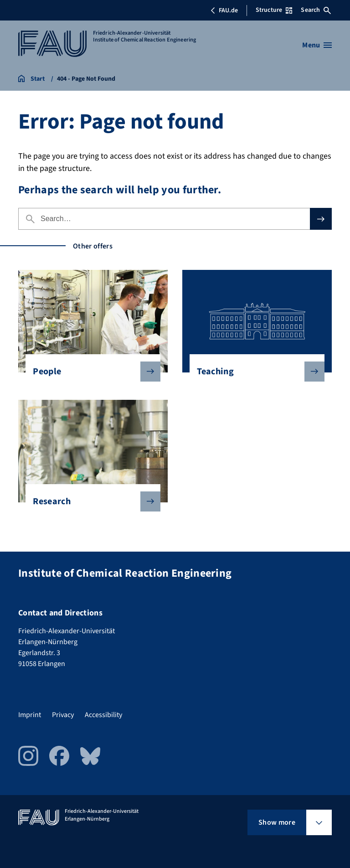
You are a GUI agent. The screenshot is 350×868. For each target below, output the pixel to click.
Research (89, 501)
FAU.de (224, 10)
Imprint (30, 715)
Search (316, 10)
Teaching (253, 372)
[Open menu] (317, 45)
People (89, 372)
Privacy (63, 715)
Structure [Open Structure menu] (274, 10)
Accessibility (103, 715)
